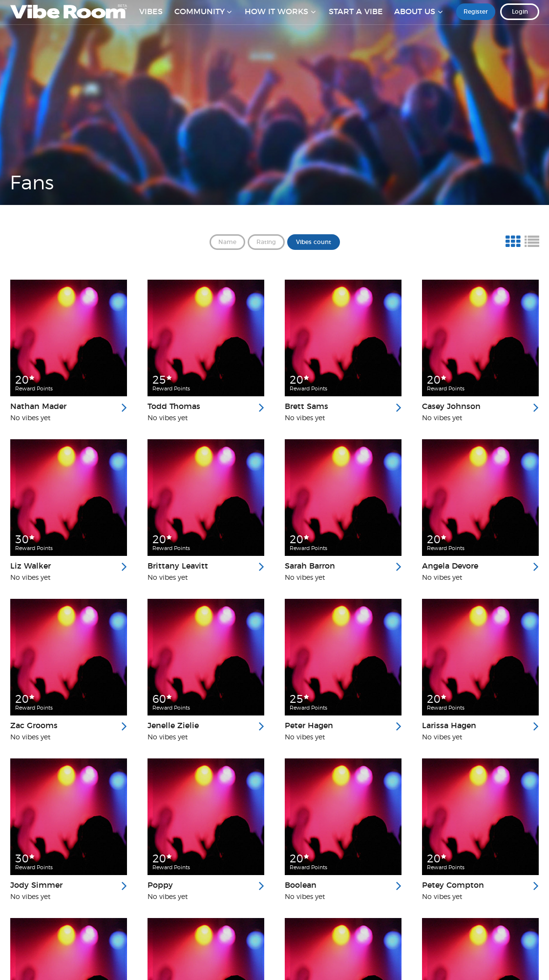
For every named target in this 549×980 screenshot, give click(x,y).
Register (476, 19)
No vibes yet (30, 418)
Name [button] (227, 242)
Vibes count (314, 242)
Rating (266, 242)
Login (520, 19)
